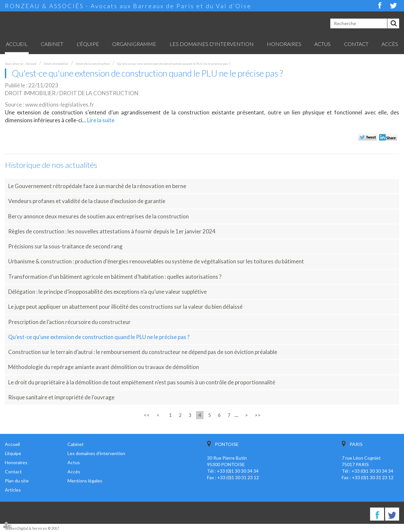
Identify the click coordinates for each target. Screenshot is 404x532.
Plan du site (17, 481)
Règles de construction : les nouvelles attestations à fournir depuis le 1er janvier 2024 (112, 231)
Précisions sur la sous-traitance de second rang (65, 246)
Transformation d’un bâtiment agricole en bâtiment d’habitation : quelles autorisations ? (115, 277)
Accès (390, 44)
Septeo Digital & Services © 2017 (32, 528)
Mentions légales (85, 481)
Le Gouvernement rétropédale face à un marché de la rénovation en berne (97, 186)
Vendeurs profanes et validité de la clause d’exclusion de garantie (87, 201)
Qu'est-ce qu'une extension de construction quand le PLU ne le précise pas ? (174, 64)
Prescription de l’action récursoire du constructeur (69, 322)
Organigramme (134, 44)
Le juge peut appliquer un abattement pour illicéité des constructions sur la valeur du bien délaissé (125, 307)
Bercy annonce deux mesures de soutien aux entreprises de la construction (98, 216)
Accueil (17, 44)
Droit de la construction (93, 64)
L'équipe (88, 44)
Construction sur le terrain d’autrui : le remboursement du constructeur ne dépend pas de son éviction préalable (143, 352)
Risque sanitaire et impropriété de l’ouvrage (61, 397)
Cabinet (52, 44)
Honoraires (284, 44)
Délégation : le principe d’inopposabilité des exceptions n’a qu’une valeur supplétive (107, 292)
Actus (322, 44)
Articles (13, 490)
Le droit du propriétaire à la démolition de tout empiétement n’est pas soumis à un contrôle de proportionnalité (142, 382)
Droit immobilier (56, 64)
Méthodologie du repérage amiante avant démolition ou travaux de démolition (104, 367)
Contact (356, 44)
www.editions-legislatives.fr (60, 104)
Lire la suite (101, 120)
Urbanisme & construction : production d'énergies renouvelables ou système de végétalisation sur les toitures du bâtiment (156, 261)
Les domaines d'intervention (212, 44)
